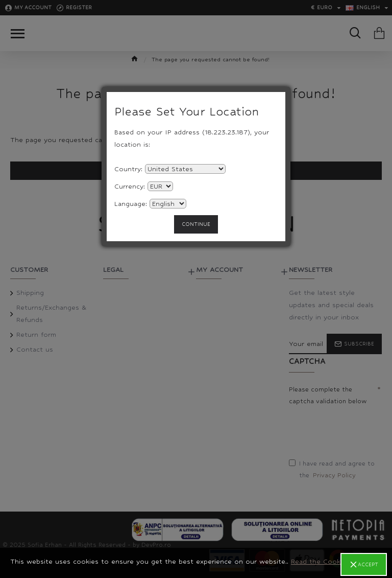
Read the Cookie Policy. (330, 561)
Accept (368, 564)
